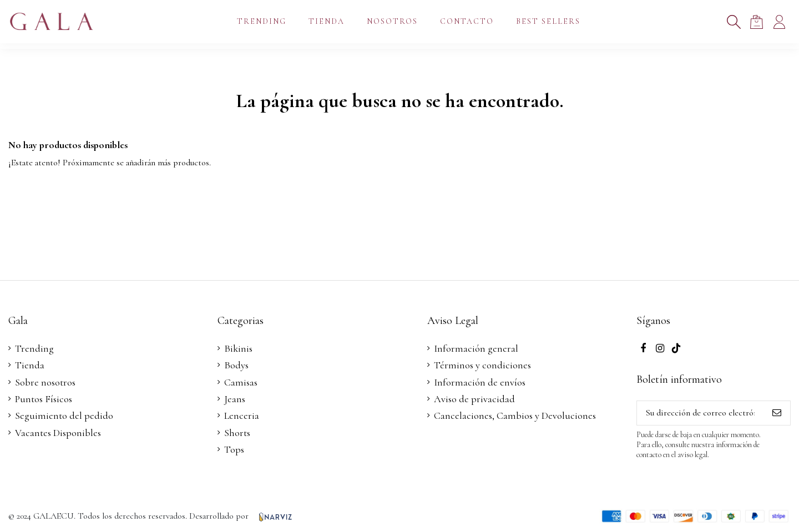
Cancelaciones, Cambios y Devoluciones (515, 416)
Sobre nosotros (45, 382)
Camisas (241, 382)
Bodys (236, 365)
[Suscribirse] (777, 413)
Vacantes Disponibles (58, 433)
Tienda (30, 365)
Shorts (237, 433)
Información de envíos (480, 382)
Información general (476, 348)
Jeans (235, 399)
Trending (34, 348)
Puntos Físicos (44, 399)
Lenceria (242, 416)
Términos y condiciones (482, 365)
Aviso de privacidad (474, 399)
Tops (234, 449)
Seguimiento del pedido (64, 416)
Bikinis (238, 348)
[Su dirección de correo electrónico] (700, 413)
